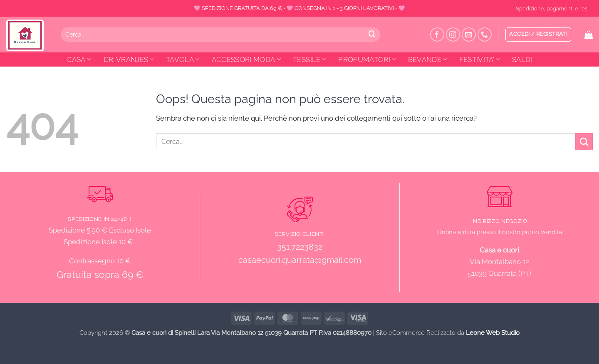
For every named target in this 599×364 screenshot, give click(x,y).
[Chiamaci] (485, 35)
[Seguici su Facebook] (437, 35)
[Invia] (372, 34)
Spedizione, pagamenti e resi (552, 8)
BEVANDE (428, 59)
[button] (538, 35)
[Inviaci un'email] (469, 35)
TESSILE (309, 59)
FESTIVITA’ (480, 59)
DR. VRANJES (129, 59)
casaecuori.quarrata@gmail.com (300, 260)
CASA (79, 59)
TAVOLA (183, 59)
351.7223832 (300, 247)
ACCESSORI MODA (246, 59)
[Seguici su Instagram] (453, 35)
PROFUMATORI (367, 59)
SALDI (522, 59)
